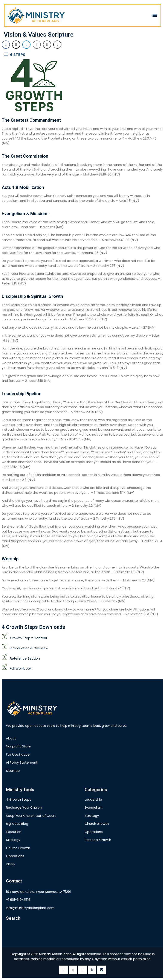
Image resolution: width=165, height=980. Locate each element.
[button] (155, 15)
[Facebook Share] (6, 45)
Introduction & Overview (29, 648)
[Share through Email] (37, 45)
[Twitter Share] (16, 45)
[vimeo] (101, 970)
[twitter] (92, 970)
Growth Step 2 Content (29, 638)
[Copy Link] (47, 45)
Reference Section (25, 658)
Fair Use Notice (18, 754)
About (11, 738)
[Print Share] (57, 45)
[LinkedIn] (82, 970)
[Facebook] (64, 970)
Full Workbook (21, 669)
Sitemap (13, 771)
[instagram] (73, 970)
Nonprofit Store (18, 746)
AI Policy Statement (22, 762)
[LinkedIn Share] (26, 45)
